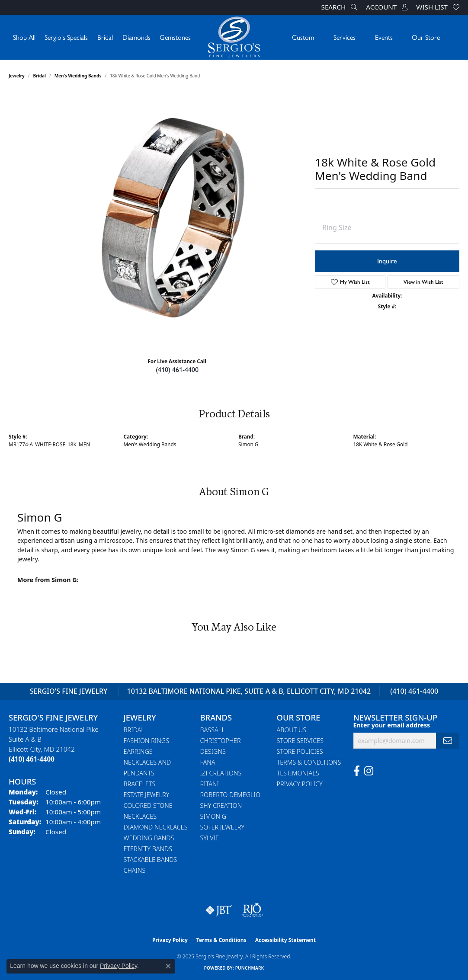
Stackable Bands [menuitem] (151, 860)
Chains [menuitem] (135, 870)
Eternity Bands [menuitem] (148, 849)
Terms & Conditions (309, 762)
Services (345, 37)
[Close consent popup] (168, 966)
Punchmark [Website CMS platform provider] (250, 968)
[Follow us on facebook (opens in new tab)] (357, 771)
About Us (292, 730)
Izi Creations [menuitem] (221, 773)
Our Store (426, 37)
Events (384, 37)
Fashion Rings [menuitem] (147, 741)
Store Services (300, 741)
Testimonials (298, 773)
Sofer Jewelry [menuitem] (223, 827)
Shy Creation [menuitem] (221, 805)
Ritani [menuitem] (210, 784)
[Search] (340, 7)
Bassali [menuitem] (212, 730)
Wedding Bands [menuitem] (149, 838)
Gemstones (175, 37)
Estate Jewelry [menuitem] (147, 795)
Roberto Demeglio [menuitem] (230, 795)
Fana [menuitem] (208, 762)
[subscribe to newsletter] (448, 741)
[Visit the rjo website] (252, 910)
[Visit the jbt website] (219, 910)
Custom (303, 37)
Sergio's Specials (66, 37)
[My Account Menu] (387, 7)
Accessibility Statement (285, 940)
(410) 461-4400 (177, 370)
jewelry (17, 76)
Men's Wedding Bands (78, 76)
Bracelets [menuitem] (140, 784)
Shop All (24, 37)
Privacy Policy (300, 784)
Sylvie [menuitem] (210, 838)
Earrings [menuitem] (138, 751)
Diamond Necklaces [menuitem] (156, 827)
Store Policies (300, 751)
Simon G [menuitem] (213, 816)
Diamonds (136, 37)
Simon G (248, 444)
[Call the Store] (32, 759)
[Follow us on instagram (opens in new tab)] (369, 771)
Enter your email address (392, 725)
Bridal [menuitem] (134, 730)
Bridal (105, 37)
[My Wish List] (438, 7)
